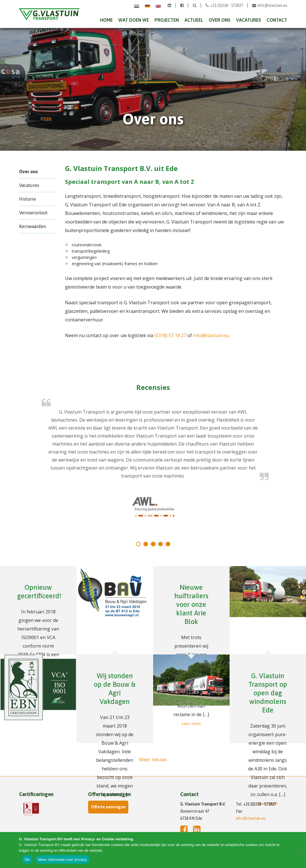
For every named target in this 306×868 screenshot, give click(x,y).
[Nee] (299, 850)
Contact (277, 20)
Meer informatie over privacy (63, 860)
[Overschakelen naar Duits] (147, 6)
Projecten (167, 20)
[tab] (138, 544)
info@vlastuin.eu (270, 5)
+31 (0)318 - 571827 (225, 5)
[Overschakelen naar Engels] (158, 6)
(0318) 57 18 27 (170, 335)
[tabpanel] (153, 463)
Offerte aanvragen (108, 807)
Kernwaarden (33, 226)
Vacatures (249, 20)
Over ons (220, 20)
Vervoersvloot (33, 213)
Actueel (194, 20)
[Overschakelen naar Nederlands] (137, 6)
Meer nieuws (153, 760)
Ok (27, 860)
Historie (28, 199)
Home (106, 20)
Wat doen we (134, 20)
